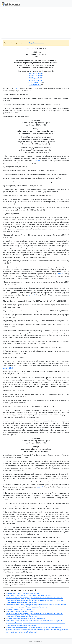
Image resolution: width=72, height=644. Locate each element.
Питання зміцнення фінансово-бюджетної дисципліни (26, 618)
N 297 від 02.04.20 (35, 73)
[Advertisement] (36, 23)
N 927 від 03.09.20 (35, 76)
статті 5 (17, 89)
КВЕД (11, 368)
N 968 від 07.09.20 (35, 80)
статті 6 (60, 274)
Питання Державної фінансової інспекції (21, 609)
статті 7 (32, 295)
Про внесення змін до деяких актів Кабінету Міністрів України (28, 596)
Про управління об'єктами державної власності (23, 593)
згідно (5, 368)
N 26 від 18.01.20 (35, 85)
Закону (38, 161)
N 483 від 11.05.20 (35, 78)
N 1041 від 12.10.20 (35, 82)
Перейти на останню (37, 43)
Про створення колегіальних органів (19, 611)
